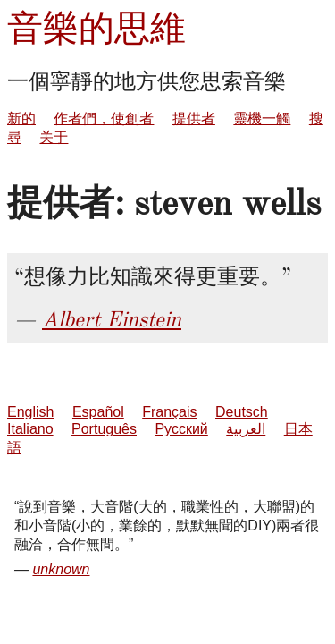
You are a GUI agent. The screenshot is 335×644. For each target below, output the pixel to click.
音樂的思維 (96, 28)
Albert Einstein (112, 319)
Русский (181, 429)
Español (98, 412)
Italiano (30, 429)
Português (104, 429)
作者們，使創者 (104, 119)
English (30, 412)
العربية (246, 429)
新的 (21, 119)
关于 (54, 137)
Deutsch (242, 412)
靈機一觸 (262, 119)
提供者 (194, 119)
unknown (61, 569)
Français (169, 412)
